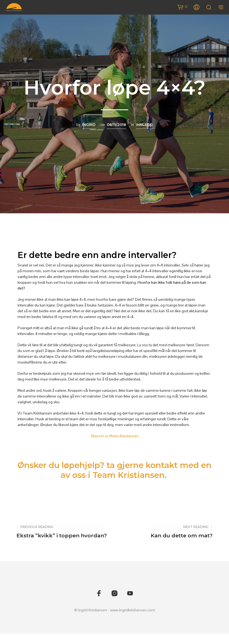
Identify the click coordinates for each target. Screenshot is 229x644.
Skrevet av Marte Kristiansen (115, 436)
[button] (182, 7)
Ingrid (89, 124)
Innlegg (144, 124)
